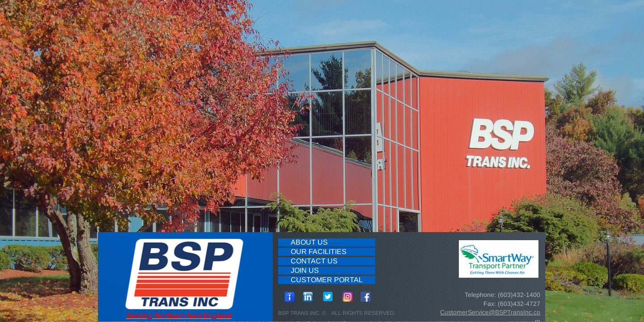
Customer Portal (327, 280)
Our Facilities (319, 252)
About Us (309, 242)
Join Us (305, 270)
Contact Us (314, 261)
